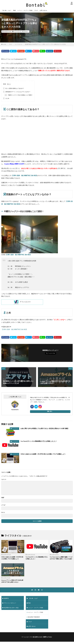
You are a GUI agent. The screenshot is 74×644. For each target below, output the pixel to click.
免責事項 (6, 598)
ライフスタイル (17, 31)
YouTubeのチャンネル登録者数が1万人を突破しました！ (39, 441)
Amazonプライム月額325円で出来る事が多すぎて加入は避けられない (12, 581)
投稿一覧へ (50, 411)
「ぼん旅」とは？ (6, 10)
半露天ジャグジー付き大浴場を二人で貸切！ (19, 95)
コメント (4, 479)
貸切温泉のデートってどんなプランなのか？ (17, 92)
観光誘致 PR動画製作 (34, 617)
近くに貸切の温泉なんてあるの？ (14, 88)
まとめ (6, 98)
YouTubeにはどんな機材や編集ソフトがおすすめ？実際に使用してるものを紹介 (61, 558)
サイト (3, 512)
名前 (3, 498)
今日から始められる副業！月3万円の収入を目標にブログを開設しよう (43, 454)
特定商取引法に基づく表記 (11, 608)
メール (4, 505)
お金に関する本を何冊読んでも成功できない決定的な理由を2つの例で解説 (44, 428)
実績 (14, 10)
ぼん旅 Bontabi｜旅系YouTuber (42, 637)
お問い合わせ (43, 10)
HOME (4, 44)
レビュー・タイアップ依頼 (25, 10)
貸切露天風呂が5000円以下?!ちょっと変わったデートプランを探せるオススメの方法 (45, 44)
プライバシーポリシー (10, 603)
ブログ (36, 10)
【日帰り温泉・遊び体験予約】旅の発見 (24, 175)
